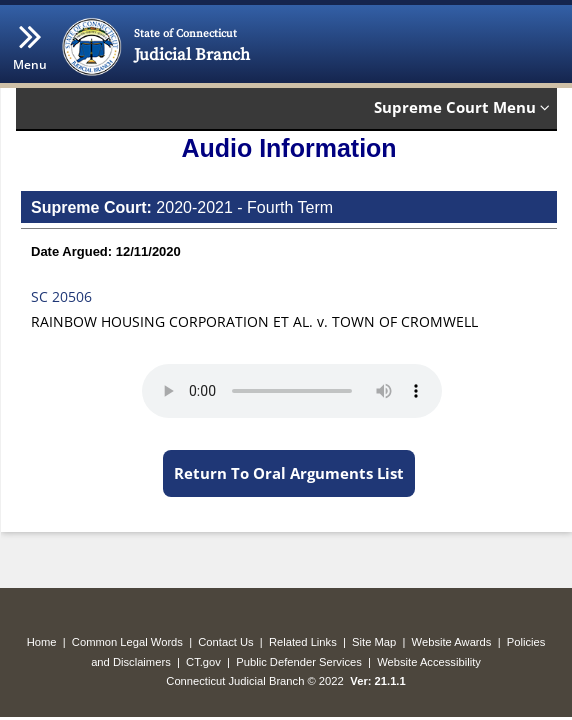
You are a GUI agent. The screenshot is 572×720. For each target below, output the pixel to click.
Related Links (303, 642)
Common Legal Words (127, 642)
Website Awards (452, 642)
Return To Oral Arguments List (289, 473)
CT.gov (203, 662)
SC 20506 (61, 296)
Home (42, 642)
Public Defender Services (299, 662)
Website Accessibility (429, 662)
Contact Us (225, 642)
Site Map (374, 642)
